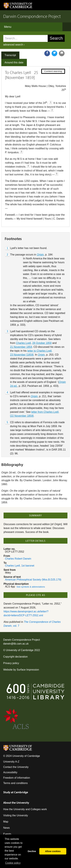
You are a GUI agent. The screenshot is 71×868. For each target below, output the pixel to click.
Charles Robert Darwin (18, 559)
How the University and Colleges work (25, 809)
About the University (16, 803)
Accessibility (10, 772)
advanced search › (14, 45)
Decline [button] (32, 851)
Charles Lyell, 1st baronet (20, 566)
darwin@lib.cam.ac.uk (16, 644)
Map (6, 822)
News (6, 828)
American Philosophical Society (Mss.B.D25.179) (33, 580)
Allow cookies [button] (53, 851)
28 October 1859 (42, 343)
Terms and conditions (15, 783)
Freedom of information (17, 778)
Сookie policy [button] (13, 863)
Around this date (14, 62)
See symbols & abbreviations (31, 587)
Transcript (10, 55)
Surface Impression (28, 670)
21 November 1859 (21, 347)
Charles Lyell (23, 343)
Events (7, 834)
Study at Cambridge (16, 792)
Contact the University (16, 767)
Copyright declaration (15, 657)
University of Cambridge (20, 650)
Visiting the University (16, 815)
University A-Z (11, 762)
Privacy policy (11, 663)
